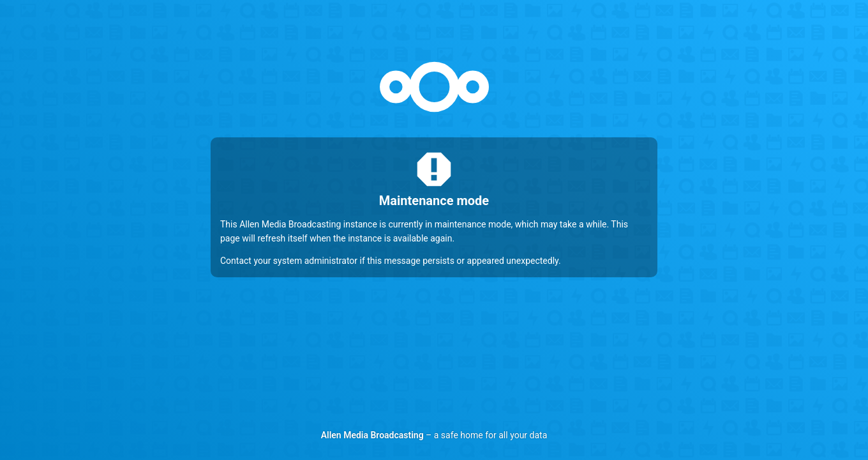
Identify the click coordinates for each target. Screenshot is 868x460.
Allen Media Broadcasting (372, 435)
